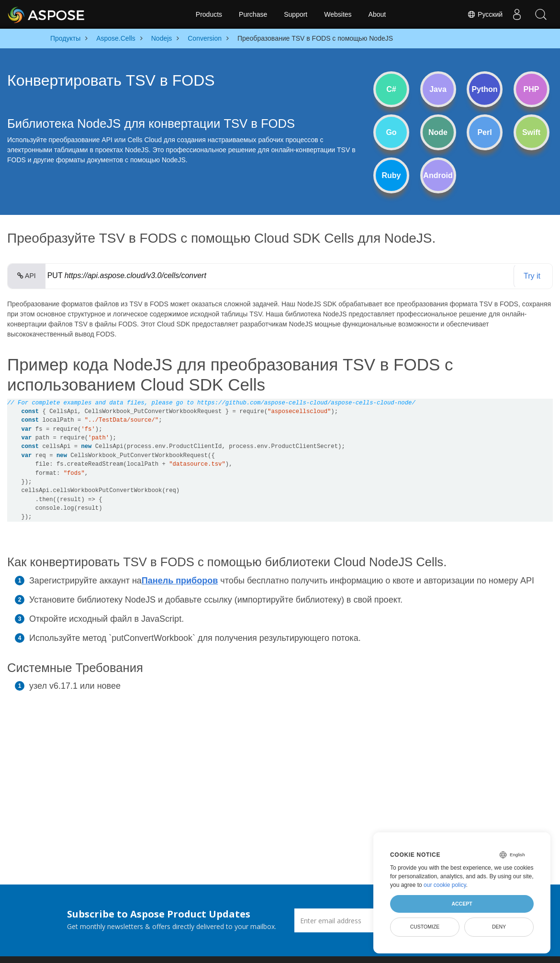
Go (391, 132)
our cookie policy (445, 885)
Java (438, 89)
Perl (484, 132)
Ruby (392, 175)
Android (438, 175)
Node (438, 132)
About (377, 14)
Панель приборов (180, 581)
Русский (485, 14)
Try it (532, 276)
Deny (499, 927)
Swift (531, 132)
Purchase (253, 14)
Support (296, 14)
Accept (462, 904)
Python (484, 89)
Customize (425, 927)
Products (209, 14)
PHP (532, 89)
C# (391, 89)
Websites (338, 14)
